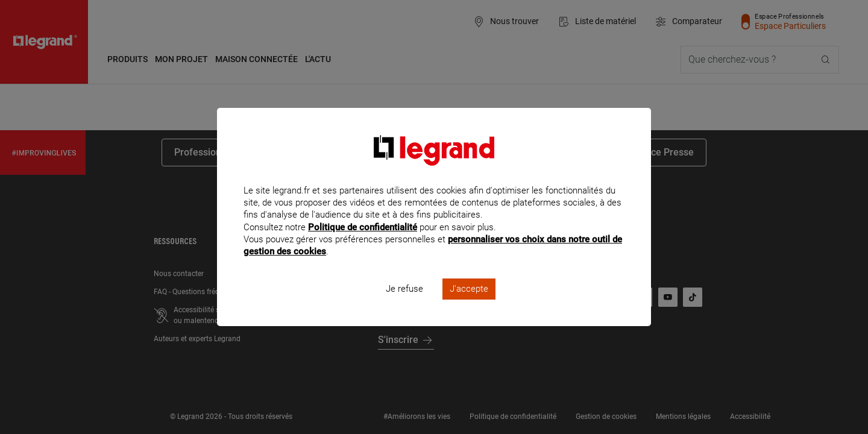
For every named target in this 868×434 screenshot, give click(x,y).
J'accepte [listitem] (469, 305)
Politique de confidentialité (363, 243)
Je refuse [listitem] (404, 305)
